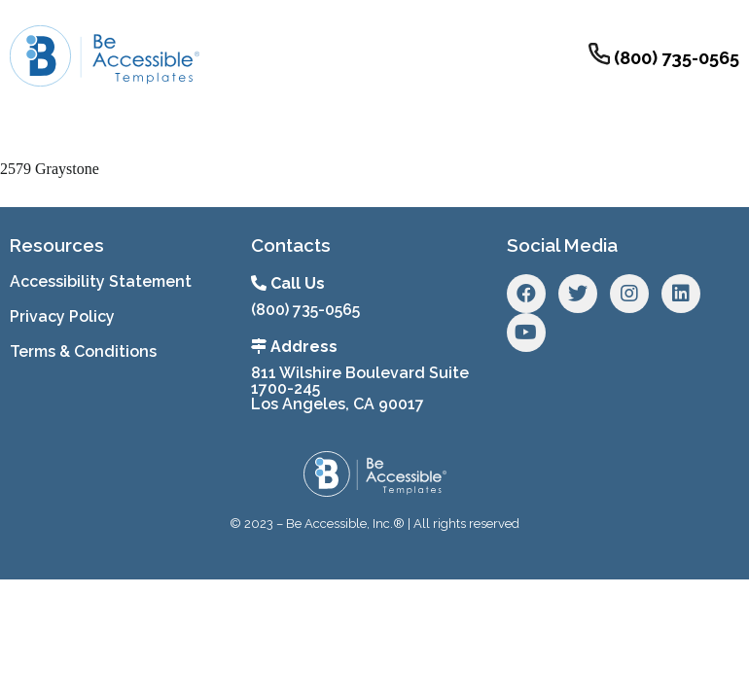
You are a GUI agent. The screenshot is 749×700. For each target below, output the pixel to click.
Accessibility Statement (101, 281)
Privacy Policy (62, 316)
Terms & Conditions (83, 351)
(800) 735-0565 (305, 310)
